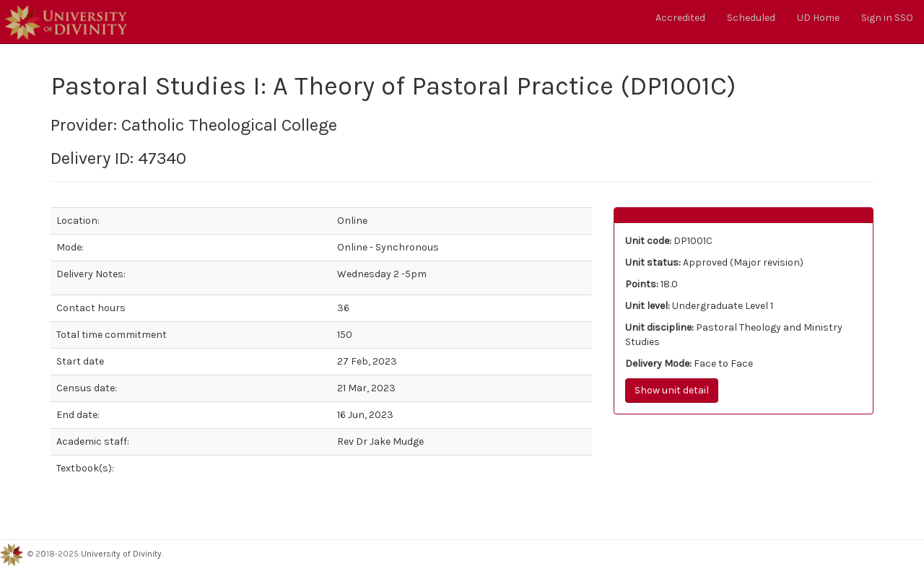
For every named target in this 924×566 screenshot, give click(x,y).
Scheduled (751, 18)
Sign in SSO (887, 18)
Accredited (680, 18)
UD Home (818, 18)
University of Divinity (121, 554)
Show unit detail (672, 390)
